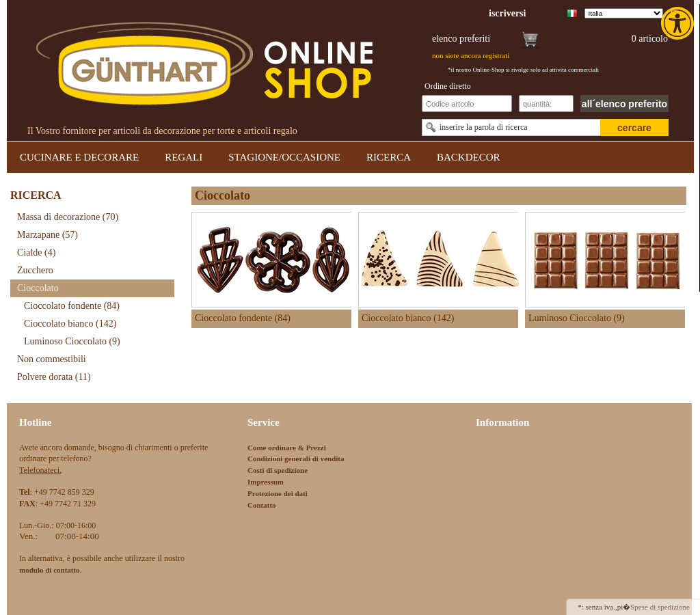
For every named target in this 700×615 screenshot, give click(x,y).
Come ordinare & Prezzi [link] (287, 448)
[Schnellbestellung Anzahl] (546, 104)
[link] (679, 23)
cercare (634, 128)
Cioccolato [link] (38, 288)
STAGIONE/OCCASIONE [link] (284, 157)
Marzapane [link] (48, 235)
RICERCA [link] (389, 157)
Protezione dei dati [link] (278, 493)
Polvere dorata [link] (54, 377)
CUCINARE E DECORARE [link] (79, 157)
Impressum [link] (266, 482)
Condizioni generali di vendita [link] (296, 459)
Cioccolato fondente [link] (72, 306)
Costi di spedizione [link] (278, 470)
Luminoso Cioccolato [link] (72, 341)
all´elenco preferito (624, 104)
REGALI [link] (184, 157)
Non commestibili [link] (52, 359)
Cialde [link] (36, 252)
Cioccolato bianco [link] (70, 324)
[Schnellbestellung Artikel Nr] (467, 104)
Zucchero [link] (35, 270)
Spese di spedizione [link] (660, 607)
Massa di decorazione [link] (68, 217)
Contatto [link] (262, 505)
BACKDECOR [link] (469, 157)
